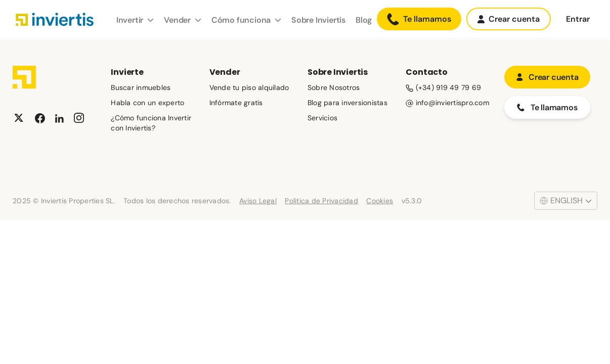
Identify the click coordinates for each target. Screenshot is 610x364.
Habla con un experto (147, 103)
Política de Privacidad (321, 201)
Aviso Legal (258, 201)
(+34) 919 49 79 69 (443, 87)
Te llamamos (419, 19)
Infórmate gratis (236, 103)
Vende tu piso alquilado (249, 87)
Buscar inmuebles (141, 87)
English (566, 200)
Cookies (380, 201)
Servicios (322, 118)
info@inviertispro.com (447, 103)
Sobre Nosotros (334, 87)
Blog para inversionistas (347, 103)
